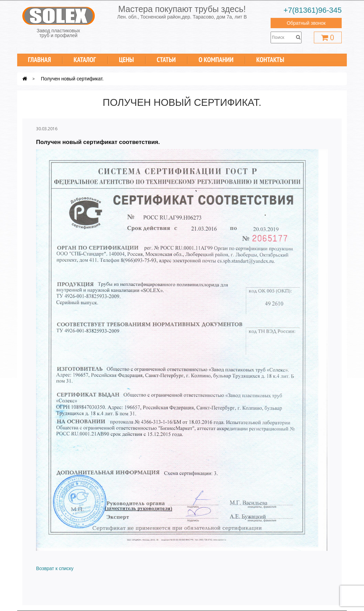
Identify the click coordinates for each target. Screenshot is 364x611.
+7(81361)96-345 (313, 10)
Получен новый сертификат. (72, 79)
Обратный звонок (306, 23)
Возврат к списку (55, 568)
